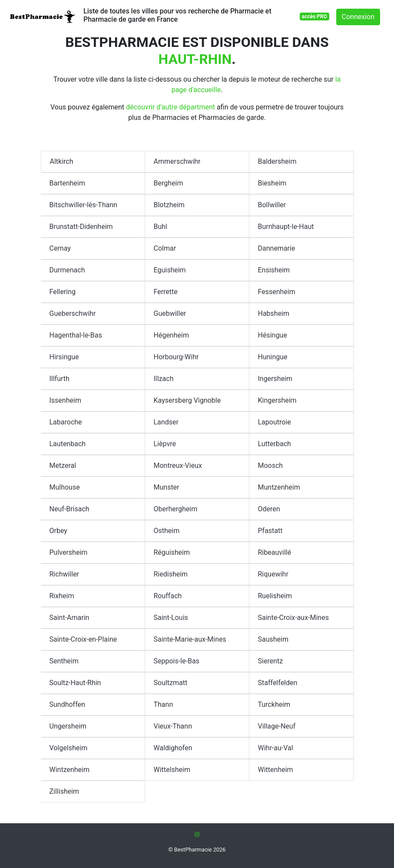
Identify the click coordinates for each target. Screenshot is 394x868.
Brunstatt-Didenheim (81, 227)
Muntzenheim (279, 487)
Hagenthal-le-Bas (76, 335)
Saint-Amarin (70, 618)
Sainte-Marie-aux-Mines (190, 639)
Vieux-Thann (173, 726)
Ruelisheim (275, 596)
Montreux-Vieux (178, 465)
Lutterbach (275, 444)
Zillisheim (65, 791)
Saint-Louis (171, 618)
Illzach (164, 379)
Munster (167, 487)
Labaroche (66, 422)
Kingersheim (277, 400)
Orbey (58, 531)
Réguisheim (172, 552)
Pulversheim (69, 552)
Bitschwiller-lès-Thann (83, 205)
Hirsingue (64, 357)
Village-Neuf (277, 726)
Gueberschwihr (73, 313)
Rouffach (168, 596)
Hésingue (273, 335)
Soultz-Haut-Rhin (75, 683)
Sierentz (271, 661)
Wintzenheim (70, 770)
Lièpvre (165, 444)
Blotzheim (169, 205)
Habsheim (274, 313)
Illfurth (60, 379)
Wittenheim (276, 770)
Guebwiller (170, 313)
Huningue (273, 357)
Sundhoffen (67, 704)
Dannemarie (277, 248)
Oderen (269, 509)
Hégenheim (171, 335)
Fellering (63, 292)
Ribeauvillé (275, 552)
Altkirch (62, 161)
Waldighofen (173, 748)
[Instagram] (197, 834)
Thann (164, 704)
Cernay (60, 248)
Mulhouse (65, 487)
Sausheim (273, 639)
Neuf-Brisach (70, 509)
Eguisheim (170, 270)
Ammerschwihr (177, 161)
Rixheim (62, 596)
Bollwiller (272, 205)
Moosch (271, 465)
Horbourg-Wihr (176, 357)
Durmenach (67, 270)
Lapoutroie (275, 422)
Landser (166, 422)
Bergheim (169, 183)
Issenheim (65, 400)
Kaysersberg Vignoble (187, 400)
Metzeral (63, 465)
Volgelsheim (69, 748)
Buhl (161, 227)
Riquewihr (273, 574)
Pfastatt (270, 531)
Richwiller (65, 574)
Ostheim (167, 531)
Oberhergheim (176, 509)
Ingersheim (275, 379)
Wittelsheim (172, 770)
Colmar (165, 248)
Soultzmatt (171, 683)
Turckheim (274, 704)
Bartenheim (67, 183)
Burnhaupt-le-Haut (286, 227)
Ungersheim (68, 726)
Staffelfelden (278, 683)
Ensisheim (274, 270)
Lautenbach (68, 444)
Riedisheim (171, 574)
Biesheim (272, 183)
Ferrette (166, 292)
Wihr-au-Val (276, 748)
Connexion (358, 17)
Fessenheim (277, 292)
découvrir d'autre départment (171, 107)
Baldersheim (277, 161)
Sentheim (64, 661)
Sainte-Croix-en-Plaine (83, 639)
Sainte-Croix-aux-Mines (293, 618)
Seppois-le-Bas (177, 661)
